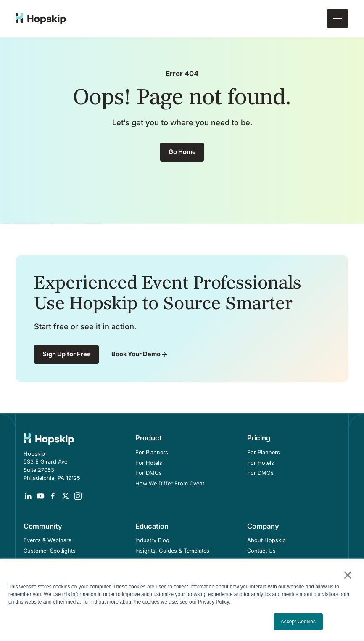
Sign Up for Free (67, 354)
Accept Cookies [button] (298, 622)
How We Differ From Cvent (170, 483)
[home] (41, 19)
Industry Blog (152, 540)
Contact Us (261, 551)
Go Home (182, 152)
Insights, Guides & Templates (172, 551)
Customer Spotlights (50, 551)
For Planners (152, 452)
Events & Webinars (47, 540)
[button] (338, 19)
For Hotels (149, 463)
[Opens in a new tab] (28, 496)
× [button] (348, 575)
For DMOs (149, 473)
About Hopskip (266, 540)
